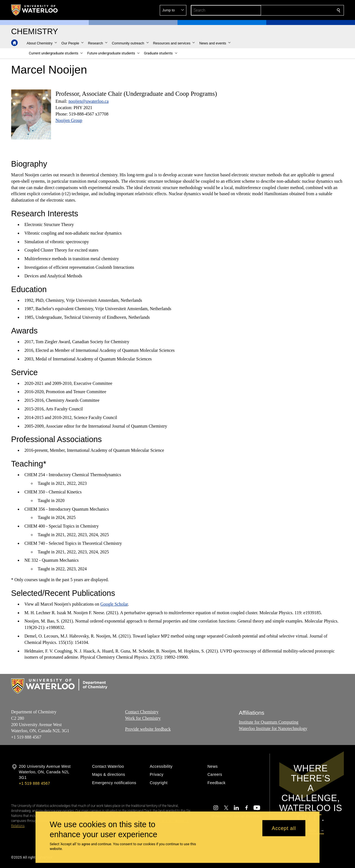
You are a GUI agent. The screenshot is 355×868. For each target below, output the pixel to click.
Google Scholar (114, 604)
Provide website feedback (148, 729)
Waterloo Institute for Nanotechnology (273, 728)
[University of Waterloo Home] (35, 10)
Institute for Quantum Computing (269, 722)
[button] (298, 10)
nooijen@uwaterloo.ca (89, 101)
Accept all (284, 828)
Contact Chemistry (142, 712)
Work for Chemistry (143, 718)
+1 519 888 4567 (34, 783)
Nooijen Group (69, 120)
